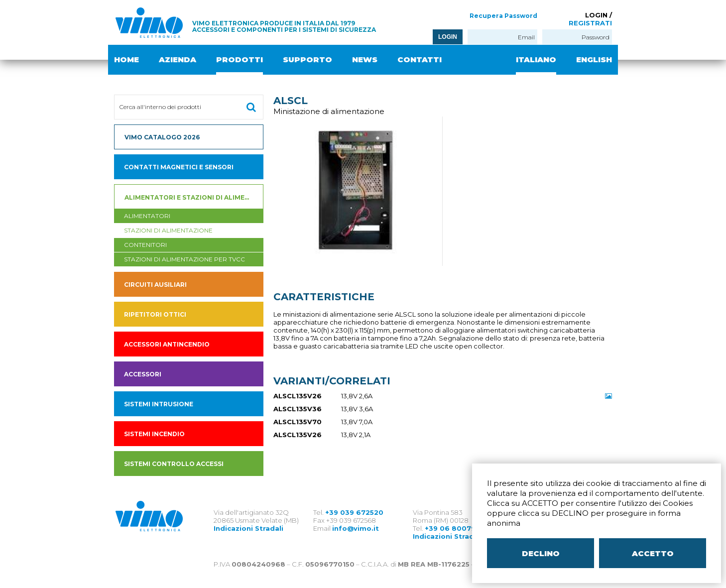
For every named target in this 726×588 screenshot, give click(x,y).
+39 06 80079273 (457, 528)
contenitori (145, 245)
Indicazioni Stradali (248, 528)
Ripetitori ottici (155, 314)
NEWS (365, 59)
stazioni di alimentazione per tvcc (184, 259)
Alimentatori (147, 216)
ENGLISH (594, 59)
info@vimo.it (356, 528)
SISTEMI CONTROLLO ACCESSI (174, 464)
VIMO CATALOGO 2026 (162, 137)
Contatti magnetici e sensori (179, 167)
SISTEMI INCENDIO (154, 434)
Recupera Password (503, 16)
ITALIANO (536, 59)
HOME (126, 59)
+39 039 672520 (354, 512)
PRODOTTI (240, 59)
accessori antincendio (167, 344)
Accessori (143, 374)
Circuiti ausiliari (155, 285)
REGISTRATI (590, 23)
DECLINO (541, 553)
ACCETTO (653, 553)
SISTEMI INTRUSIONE (159, 404)
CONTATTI (420, 59)
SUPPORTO (307, 59)
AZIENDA (178, 59)
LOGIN (448, 37)
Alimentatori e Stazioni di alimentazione (194, 197)
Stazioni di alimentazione (168, 230)
